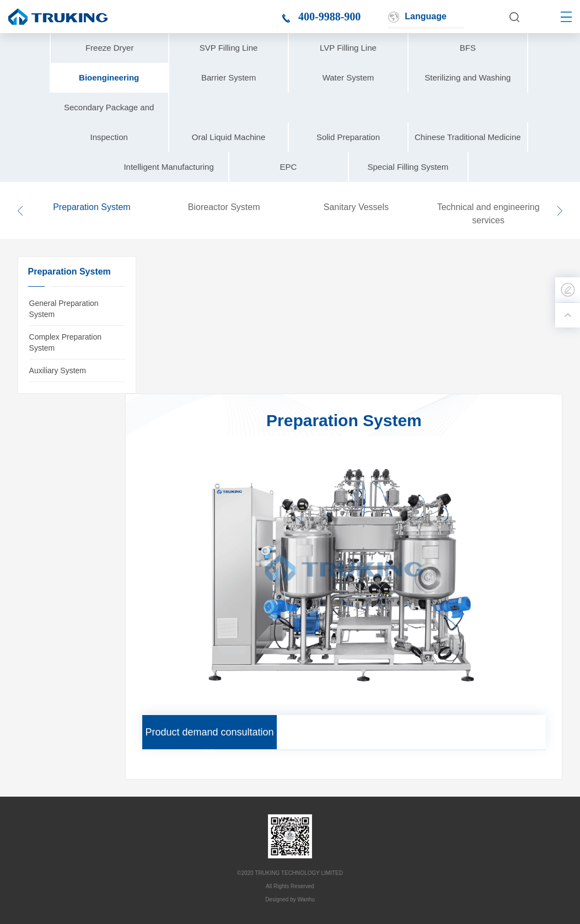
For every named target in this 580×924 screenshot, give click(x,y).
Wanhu (306, 899)
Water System (348, 77)
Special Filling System (408, 167)
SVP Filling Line (229, 48)
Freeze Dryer (110, 48)
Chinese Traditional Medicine (468, 137)
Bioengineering (109, 77)
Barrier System (229, 77)
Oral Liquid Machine (229, 137)
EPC (289, 167)
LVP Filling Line (348, 48)
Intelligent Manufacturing (168, 167)
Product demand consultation (209, 732)
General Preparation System (64, 309)
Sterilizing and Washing (468, 77)
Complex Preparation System (66, 342)
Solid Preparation (348, 137)
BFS (468, 48)
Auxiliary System (58, 370)
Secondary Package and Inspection (109, 122)
